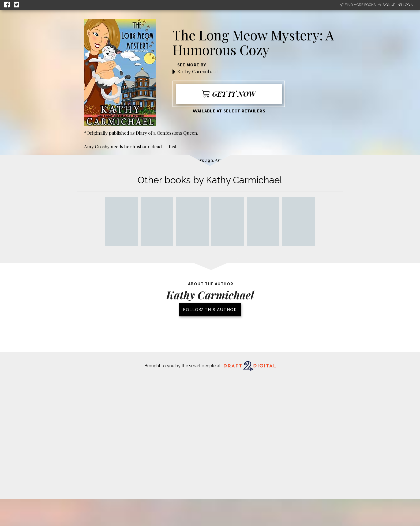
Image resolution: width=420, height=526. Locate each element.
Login (406, 5)
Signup (387, 5)
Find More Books (358, 5)
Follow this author (210, 310)
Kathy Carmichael (198, 72)
